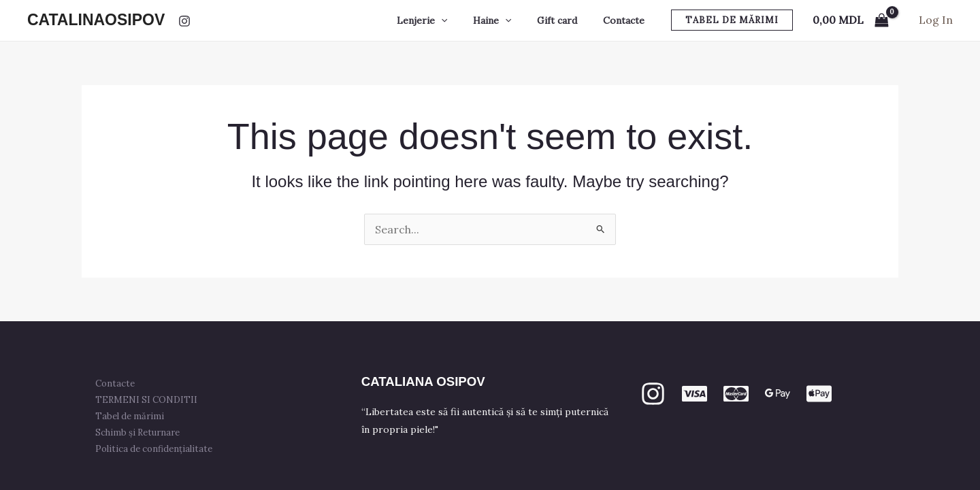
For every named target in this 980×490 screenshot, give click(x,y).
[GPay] (778, 394)
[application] (465, 20)
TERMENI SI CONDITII (149, 400)
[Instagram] (184, 21)
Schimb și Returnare (140, 432)
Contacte (627, 20)
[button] (732, 20)
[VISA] (695, 394)
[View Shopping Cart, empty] (850, 20)
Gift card (567, 20)
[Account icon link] (936, 20)
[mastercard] (736, 394)
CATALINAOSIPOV (96, 20)
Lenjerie (446, 20)
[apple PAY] (819, 394)
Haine (509, 20)
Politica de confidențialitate (157, 449)
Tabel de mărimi (132, 416)
